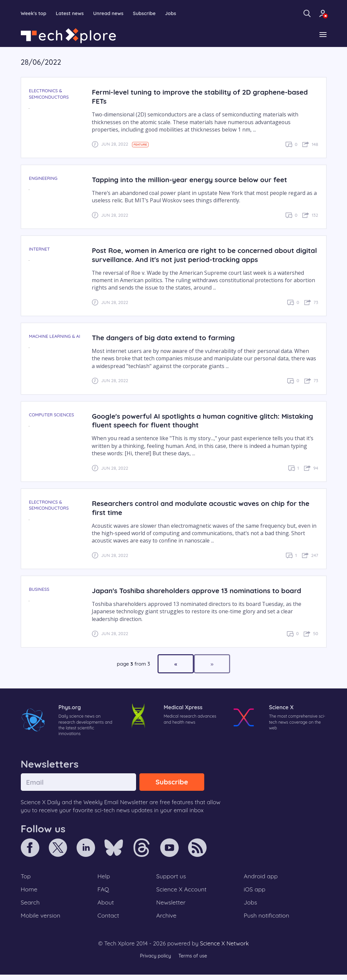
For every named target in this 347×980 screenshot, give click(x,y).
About (106, 907)
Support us (171, 879)
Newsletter (171, 907)
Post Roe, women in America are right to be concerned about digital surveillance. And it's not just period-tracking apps (199, 255)
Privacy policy (155, 961)
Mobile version (42, 920)
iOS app (255, 893)
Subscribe (154, 13)
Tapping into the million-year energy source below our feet (195, 180)
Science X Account (182, 893)
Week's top (35, 13)
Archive (166, 920)
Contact (109, 920)
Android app (261, 879)
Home (30, 893)
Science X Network (224, 949)
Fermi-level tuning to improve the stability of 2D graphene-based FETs (195, 97)
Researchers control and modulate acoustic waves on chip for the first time (200, 508)
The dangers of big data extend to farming (167, 338)
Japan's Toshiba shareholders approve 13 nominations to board (202, 591)
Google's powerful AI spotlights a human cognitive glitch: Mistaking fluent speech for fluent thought (191, 421)
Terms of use (194, 961)
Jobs (182, 13)
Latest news (74, 13)
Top (26, 879)
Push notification (267, 920)
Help (104, 879)
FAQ (104, 893)
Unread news (116, 13)
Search (31, 907)
